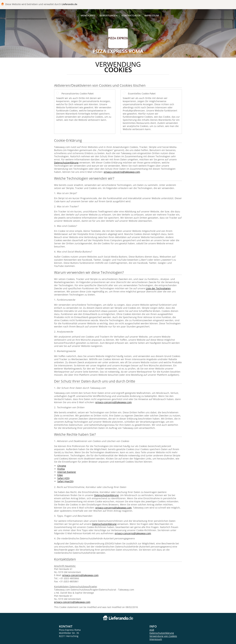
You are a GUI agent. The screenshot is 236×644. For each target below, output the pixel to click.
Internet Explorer (67, 472)
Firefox (61, 469)
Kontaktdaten (131, 15)
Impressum (152, 15)
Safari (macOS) (65, 481)
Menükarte (88, 15)
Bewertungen (108, 15)
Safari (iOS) (63, 478)
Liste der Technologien (158, 288)
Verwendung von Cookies (163, 636)
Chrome (62, 466)
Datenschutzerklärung (66, 163)
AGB (152, 630)
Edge (60, 475)
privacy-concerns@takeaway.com (122, 172)
